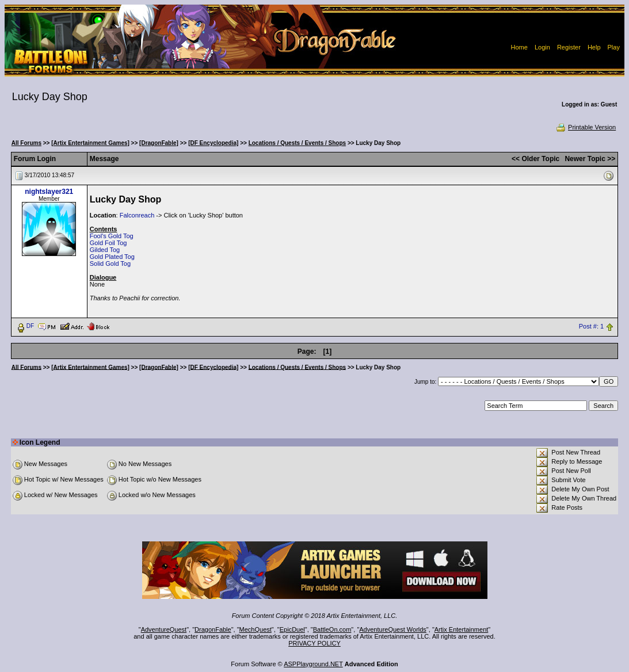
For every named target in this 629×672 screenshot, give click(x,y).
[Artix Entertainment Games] (90, 143)
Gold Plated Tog (112, 257)
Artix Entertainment (462, 629)
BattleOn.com (332, 629)
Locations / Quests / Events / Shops (297, 143)
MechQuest (256, 629)
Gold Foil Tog (108, 243)
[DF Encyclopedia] (213, 143)
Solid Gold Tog (110, 264)
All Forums (26, 143)
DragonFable (213, 629)
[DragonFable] (159, 143)
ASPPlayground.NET (313, 664)
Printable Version (586, 127)
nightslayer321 (49, 192)
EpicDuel (292, 629)
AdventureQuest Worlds (393, 629)
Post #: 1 (591, 326)
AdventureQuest (164, 629)
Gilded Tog (105, 250)
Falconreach (137, 215)
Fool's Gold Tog (112, 236)
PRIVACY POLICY (314, 643)
